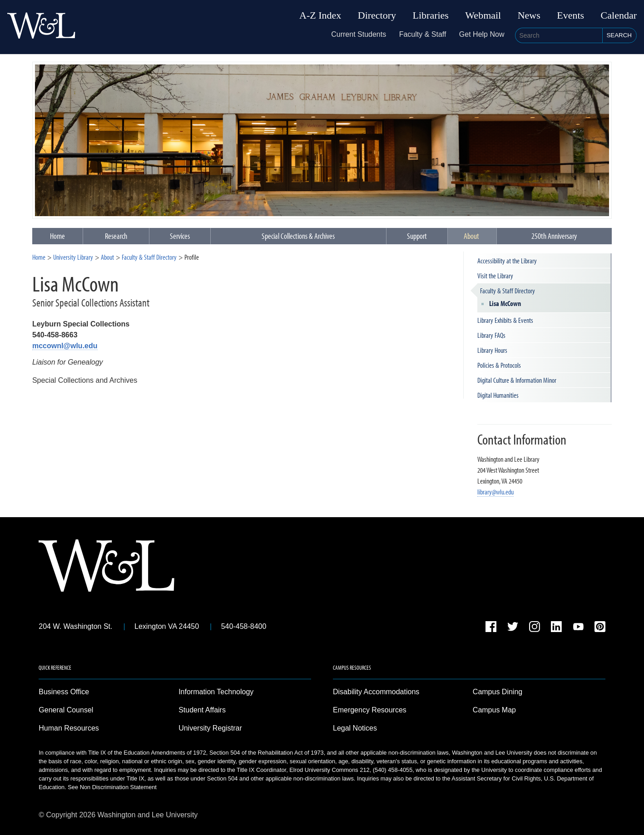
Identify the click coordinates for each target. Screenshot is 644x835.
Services (180, 236)
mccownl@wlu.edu (65, 346)
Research (116, 236)
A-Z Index (320, 15)
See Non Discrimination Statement (112, 787)
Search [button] (619, 35)
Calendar (619, 15)
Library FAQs (491, 335)
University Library (73, 257)
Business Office (64, 692)
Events (570, 15)
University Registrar (210, 728)
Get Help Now (482, 34)
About (471, 236)
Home (39, 257)
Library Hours (492, 350)
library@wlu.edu (495, 492)
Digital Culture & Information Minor (517, 380)
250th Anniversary (554, 236)
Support (417, 236)
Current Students (359, 34)
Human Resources (69, 728)
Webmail (483, 15)
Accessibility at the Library (507, 261)
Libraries (431, 15)
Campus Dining (498, 692)
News (529, 15)
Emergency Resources (370, 710)
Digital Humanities (498, 395)
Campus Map (494, 710)
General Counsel (66, 710)
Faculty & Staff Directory (149, 257)
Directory (377, 15)
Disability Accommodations (376, 692)
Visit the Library (495, 276)
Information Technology (216, 692)
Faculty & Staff (423, 34)
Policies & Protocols (499, 365)
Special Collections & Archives (298, 236)
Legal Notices (355, 728)
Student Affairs (202, 710)
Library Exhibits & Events (505, 320)
